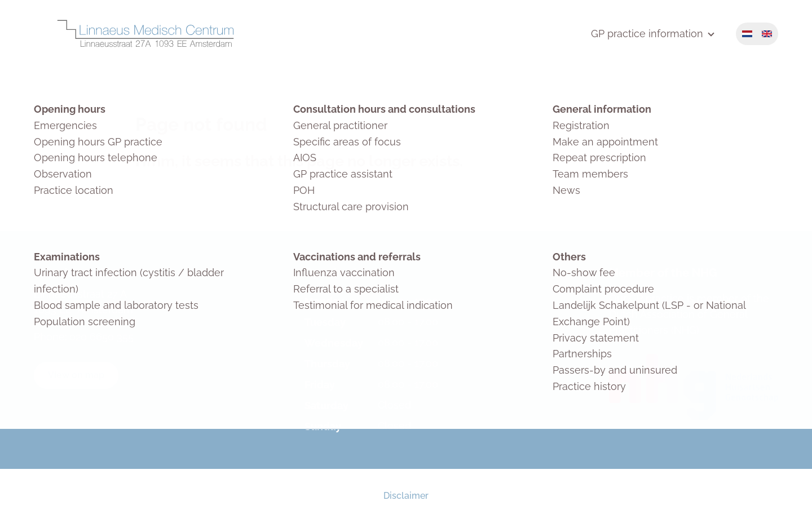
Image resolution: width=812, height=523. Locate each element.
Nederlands (747, 34)
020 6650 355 (101, 337)
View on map (76, 375)
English (767, 34)
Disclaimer (406, 496)
